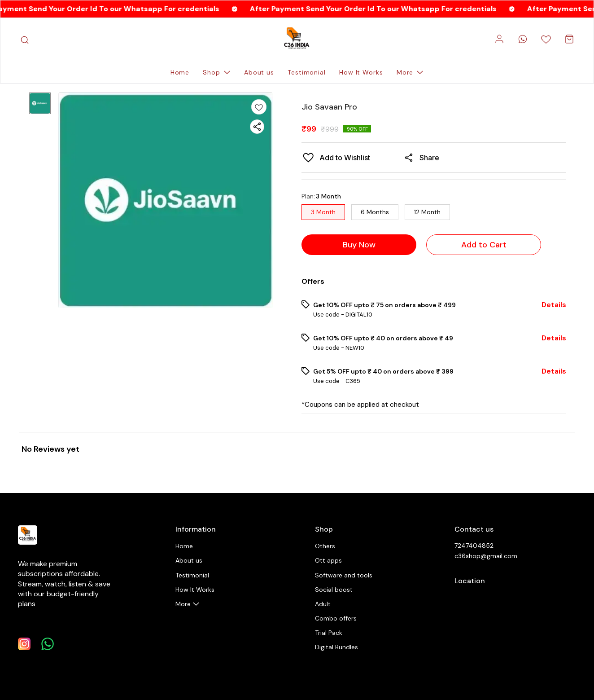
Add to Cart (484, 245)
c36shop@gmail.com (486, 556)
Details (554, 305)
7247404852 (474, 546)
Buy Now (359, 245)
